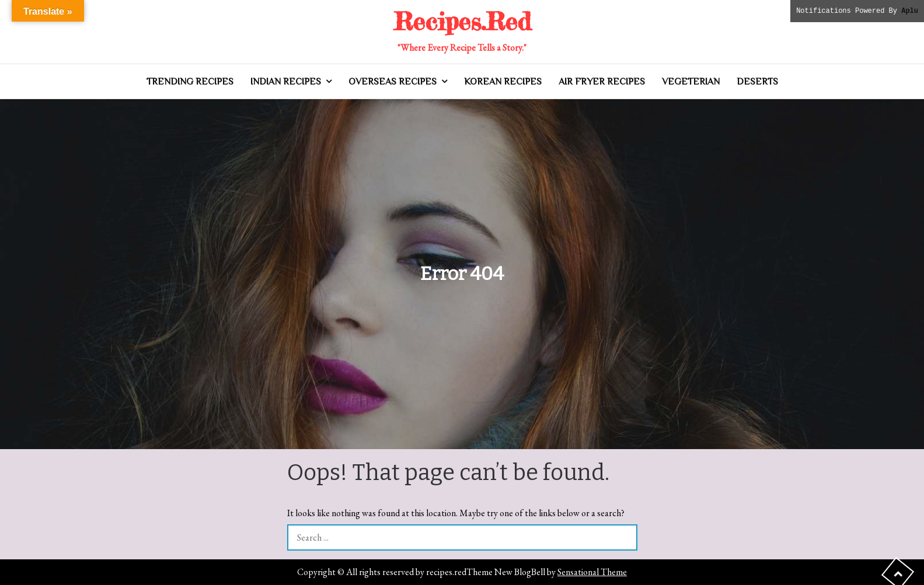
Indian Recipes (286, 82)
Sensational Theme (592, 572)
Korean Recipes (503, 82)
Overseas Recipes (393, 82)
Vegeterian (691, 82)
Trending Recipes (190, 82)
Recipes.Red (462, 21)
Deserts (757, 82)
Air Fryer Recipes (602, 82)
